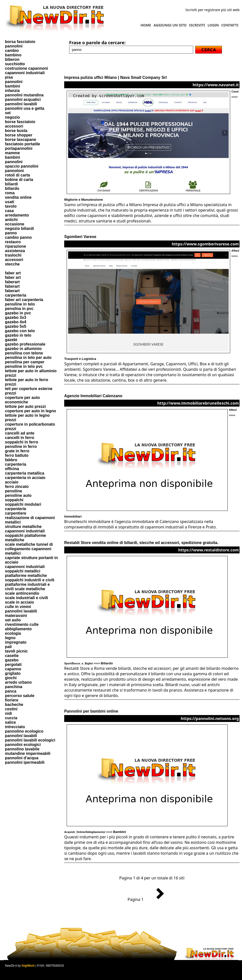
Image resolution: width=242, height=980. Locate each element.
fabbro (11, 460)
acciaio (12, 482)
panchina (14, 687)
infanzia (12, 91)
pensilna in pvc (19, 309)
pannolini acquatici (23, 99)
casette (12, 656)
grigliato (13, 673)
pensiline (13, 491)
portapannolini (19, 148)
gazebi (11, 340)
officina (12, 469)
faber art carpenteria (24, 300)
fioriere (12, 700)
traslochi (13, 255)
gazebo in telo (18, 335)
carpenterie (16, 509)
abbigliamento (18, 629)
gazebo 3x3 (16, 317)
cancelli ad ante (20, 433)
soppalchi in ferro (21, 442)
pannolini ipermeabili (25, 762)
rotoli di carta (17, 175)
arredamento (17, 215)
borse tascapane (20, 140)
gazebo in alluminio (23, 349)
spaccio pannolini (22, 166)
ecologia (13, 633)
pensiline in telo (20, 304)
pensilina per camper (25, 362)
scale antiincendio (22, 593)
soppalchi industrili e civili (30, 580)
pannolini (14, 46)
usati (10, 202)
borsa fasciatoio (20, 42)
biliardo (12, 188)
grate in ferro (17, 451)
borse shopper (19, 135)
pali (8, 647)
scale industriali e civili (26, 598)
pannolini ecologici (23, 745)
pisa (9, 77)
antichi (11, 220)
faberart (12, 282)
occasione (15, 224)
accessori (14, 126)
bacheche (14, 705)
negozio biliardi (19, 229)
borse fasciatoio (20, 122)
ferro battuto (17, 455)
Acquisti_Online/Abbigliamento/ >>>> (95, 832)
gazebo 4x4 (16, 322)
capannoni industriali (25, 73)
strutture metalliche (23, 527)
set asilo (13, 620)
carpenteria (16, 295)
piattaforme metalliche (26, 576)
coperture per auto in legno (30, 411)
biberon (12, 59)
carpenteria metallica (25, 473)
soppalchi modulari (23, 504)
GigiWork (28, 966)
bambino (13, 55)
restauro (13, 242)
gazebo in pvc (18, 313)
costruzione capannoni (26, 68)
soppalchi (14, 500)
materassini (16, 616)
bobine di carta (19, 180)
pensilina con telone (24, 353)
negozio (12, 117)
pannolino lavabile (22, 749)
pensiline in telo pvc (24, 366)
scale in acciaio (19, 602)
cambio (12, 51)
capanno (13, 669)
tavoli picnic (16, 651)
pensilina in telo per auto (28, 358)
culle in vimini (18, 607)
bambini (12, 86)
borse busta (16, 131)
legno (10, 638)
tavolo (11, 206)
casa (9, 211)
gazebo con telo (20, 331)
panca (11, 691)
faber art (13, 273)
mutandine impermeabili (28, 753)
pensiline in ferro (21, 446)
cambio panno (18, 237)
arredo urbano (18, 682)
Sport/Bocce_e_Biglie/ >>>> (89, 663)
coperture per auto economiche (22, 400)
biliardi (11, 184)
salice (10, 722)
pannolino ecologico (24, 731)
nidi (8, 713)
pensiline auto (18, 495)
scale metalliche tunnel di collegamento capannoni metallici (29, 549)
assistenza (15, 251)
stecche (12, 264)
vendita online (18, 197)
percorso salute (20, 696)
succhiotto (15, 64)
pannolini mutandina (24, 95)
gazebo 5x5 (16, 326)
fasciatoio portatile (22, 144)
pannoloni (14, 171)
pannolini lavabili (21, 104)
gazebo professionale (25, 344)
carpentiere (16, 513)
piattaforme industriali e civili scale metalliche (27, 587)
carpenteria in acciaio (25, 478)
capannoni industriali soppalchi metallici (25, 569)
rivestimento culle (22, 624)
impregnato (16, 642)
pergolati (13, 664)
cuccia (11, 718)
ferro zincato (17, 487)
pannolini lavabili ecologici (30, 740)
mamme (12, 153)
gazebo (12, 660)
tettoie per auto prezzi (25, 406)
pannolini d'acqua (22, 758)
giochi (11, 678)
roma (10, 193)
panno (11, 233)
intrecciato (15, 727)
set (8, 113)
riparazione (15, 246)
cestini (11, 709)
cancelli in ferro (20, 438)
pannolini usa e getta (25, 108)
